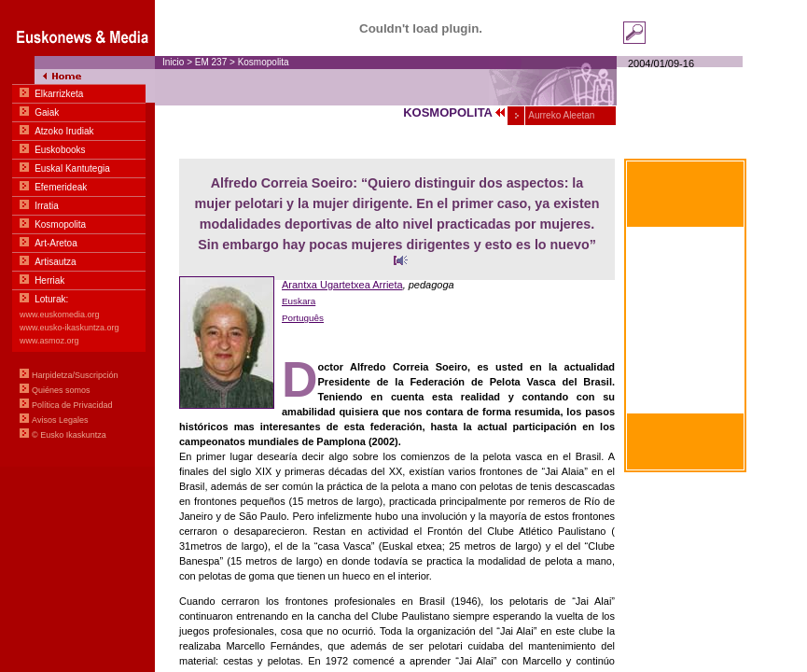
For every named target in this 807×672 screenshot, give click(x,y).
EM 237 (211, 62)
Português (303, 318)
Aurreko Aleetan (560, 115)
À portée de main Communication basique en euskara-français (685, 297)
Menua (77, 233)
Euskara (299, 301)
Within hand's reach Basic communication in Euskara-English (686, 343)
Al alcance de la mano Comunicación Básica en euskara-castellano (685, 252)
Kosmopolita (264, 62)
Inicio (173, 62)
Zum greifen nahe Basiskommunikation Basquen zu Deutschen (686, 387)
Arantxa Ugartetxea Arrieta (342, 285)
